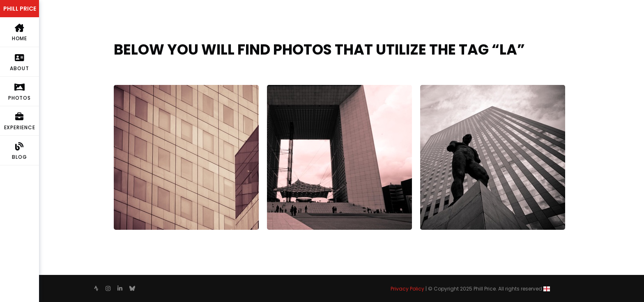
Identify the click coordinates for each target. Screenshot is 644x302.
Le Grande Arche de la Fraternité (316, 90)
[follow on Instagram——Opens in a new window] (108, 288)
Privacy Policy (407, 289)
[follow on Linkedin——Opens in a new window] (120, 288)
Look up (432, 90)
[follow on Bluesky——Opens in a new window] (132, 288)
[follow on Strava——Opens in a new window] (96, 288)
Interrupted (131, 90)
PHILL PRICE (20, 9)
